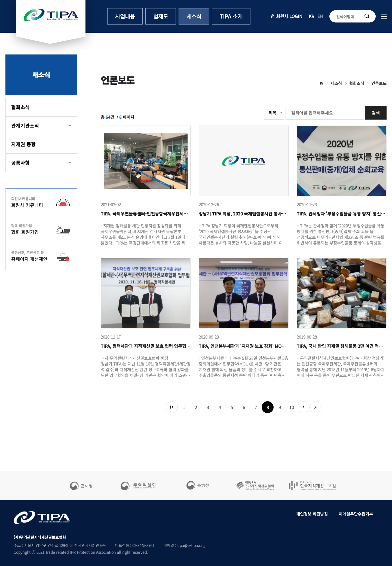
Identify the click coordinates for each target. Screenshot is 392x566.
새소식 (194, 16)
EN (320, 16)
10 (292, 407)
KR (311, 16)
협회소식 (20, 107)
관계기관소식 (25, 126)
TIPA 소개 (231, 16)
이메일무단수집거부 (356, 514)
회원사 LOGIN (287, 16)
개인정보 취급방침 (312, 514)
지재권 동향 (23, 144)
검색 (376, 113)
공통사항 (20, 163)
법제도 (161, 16)
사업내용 (125, 16)
